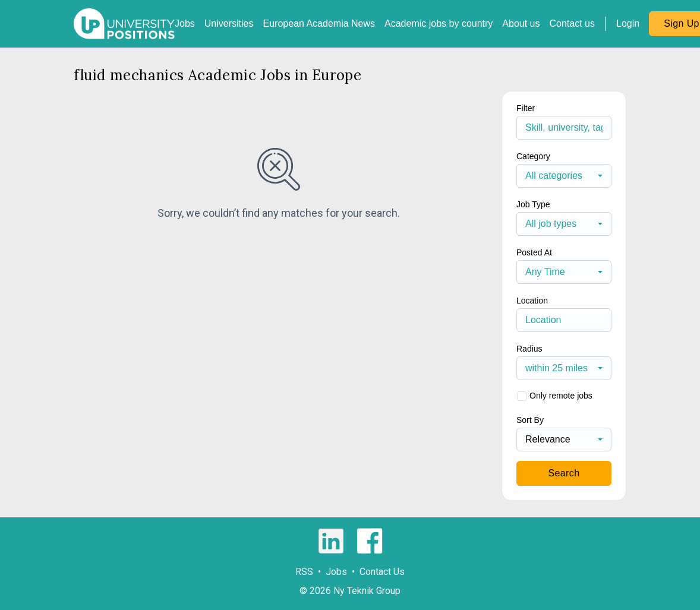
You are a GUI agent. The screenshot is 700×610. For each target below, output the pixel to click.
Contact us (572, 23)
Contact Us (382, 572)
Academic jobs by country (439, 23)
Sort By (530, 420)
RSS (304, 572)
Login (628, 23)
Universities (229, 23)
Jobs (185, 23)
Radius (529, 349)
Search (564, 473)
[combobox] (564, 176)
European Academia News (319, 23)
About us (521, 23)
